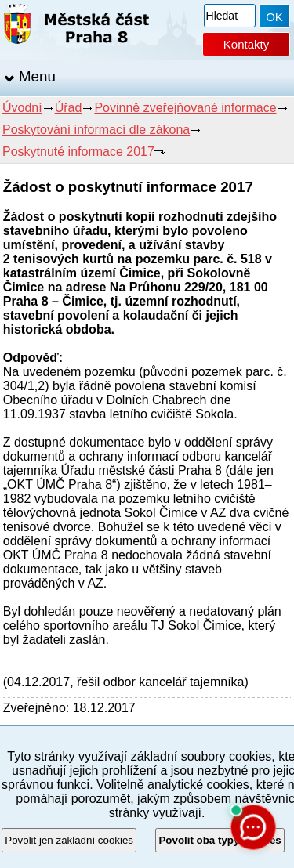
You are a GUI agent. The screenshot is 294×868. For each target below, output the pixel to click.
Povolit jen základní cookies (69, 840)
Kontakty (246, 44)
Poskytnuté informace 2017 (78, 152)
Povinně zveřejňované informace (185, 108)
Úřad (69, 108)
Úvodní (22, 108)
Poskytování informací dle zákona (96, 130)
